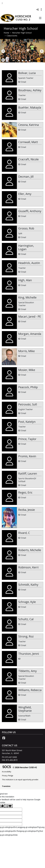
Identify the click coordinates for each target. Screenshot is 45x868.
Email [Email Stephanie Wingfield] (24, 720)
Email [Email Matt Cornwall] (24, 147)
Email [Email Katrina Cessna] (24, 130)
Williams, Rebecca (30, 690)
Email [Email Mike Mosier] (24, 375)
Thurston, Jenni (29, 654)
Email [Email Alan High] (24, 285)
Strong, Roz (26, 636)
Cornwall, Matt (28, 142)
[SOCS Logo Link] (7, 767)
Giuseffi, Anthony (30, 211)
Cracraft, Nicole (28, 159)
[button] (40, 18)
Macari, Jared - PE (30, 316)
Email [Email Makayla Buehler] (24, 113)
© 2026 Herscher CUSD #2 (25, 767)
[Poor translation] (9, 806)
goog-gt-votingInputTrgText (32, 831)
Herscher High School (22, 33)
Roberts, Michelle (30, 550)
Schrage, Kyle (27, 602)
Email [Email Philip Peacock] (24, 392)
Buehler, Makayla (30, 107)
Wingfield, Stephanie (25, 709)
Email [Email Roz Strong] (24, 645)
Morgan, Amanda (30, 334)
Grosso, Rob (26, 228)
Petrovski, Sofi (28, 404)
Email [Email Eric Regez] (24, 498)
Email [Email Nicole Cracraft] (24, 164)
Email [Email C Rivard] (24, 538)
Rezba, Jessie (27, 510)
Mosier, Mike (27, 370)
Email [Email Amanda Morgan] (24, 339)
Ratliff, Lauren (28, 473)
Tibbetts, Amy (28, 671)
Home (6, 33)
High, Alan (25, 280)
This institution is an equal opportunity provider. (20, 780)
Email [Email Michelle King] (24, 309)
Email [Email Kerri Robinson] (24, 572)
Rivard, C (24, 533)
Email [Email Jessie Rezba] (24, 515)
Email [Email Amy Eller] (24, 199)
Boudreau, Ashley (30, 90)
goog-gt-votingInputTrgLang (33, 827)
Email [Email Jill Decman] (24, 182)
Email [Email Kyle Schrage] (24, 607)
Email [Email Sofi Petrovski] (24, 413)
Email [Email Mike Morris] (24, 356)
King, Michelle (27, 297)
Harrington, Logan (26, 247)
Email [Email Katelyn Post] (24, 430)
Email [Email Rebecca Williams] (24, 695)
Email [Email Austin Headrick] (24, 272)
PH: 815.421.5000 (9, 757)
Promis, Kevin (27, 456)
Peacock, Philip (28, 387)
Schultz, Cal (26, 619)
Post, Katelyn (27, 422)
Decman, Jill (26, 176)
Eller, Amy (25, 194)
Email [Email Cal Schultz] (24, 624)
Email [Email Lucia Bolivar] (24, 82)
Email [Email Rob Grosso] (24, 237)
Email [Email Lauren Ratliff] (24, 485)
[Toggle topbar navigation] (41, 10)
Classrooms (12, 36)
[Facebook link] (4, 738)
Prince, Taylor (27, 439)
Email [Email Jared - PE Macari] (24, 321)
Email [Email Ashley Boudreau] (24, 99)
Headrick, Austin (29, 263)
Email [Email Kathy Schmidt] (24, 590)
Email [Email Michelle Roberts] (24, 555)
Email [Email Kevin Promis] (24, 461)
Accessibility (7, 772)
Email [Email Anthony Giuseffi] (24, 216)
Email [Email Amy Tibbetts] (24, 683)
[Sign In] (37, 10)
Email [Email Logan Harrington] (24, 254)
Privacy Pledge (8, 776)
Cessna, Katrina (29, 125)
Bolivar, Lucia (27, 73)
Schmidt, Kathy (28, 585)
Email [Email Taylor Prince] (24, 444)
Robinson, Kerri (28, 567)
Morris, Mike (27, 351)
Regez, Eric (25, 492)
